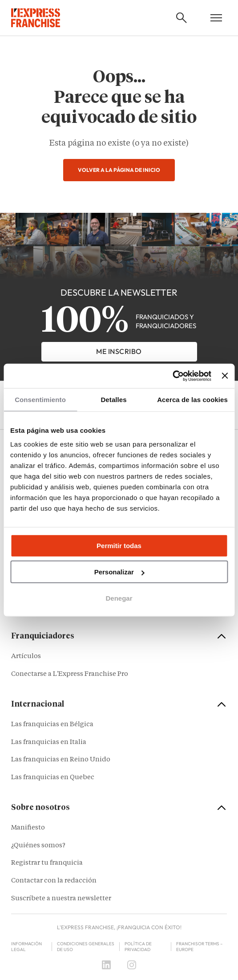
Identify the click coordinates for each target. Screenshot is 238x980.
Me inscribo (119, 351)
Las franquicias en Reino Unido (61, 760)
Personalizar (119, 572)
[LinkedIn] (106, 965)
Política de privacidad (138, 947)
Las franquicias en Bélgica (52, 725)
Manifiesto (28, 828)
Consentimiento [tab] (40, 400)
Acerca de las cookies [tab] (192, 400)
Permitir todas (119, 546)
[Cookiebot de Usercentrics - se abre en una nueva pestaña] (172, 376)
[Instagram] (132, 965)
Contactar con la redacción (54, 881)
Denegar (119, 598)
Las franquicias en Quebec (53, 778)
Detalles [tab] (113, 400)
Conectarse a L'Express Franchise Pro (70, 674)
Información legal (26, 947)
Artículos (26, 657)
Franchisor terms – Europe (199, 947)
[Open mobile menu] (216, 18)
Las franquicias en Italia (49, 742)
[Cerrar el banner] (225, 376)
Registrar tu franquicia (47, 863)
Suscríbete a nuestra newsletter (61, 899)
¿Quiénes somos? (38, 846)
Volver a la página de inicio (119, 170)
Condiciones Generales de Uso (86, 947)
